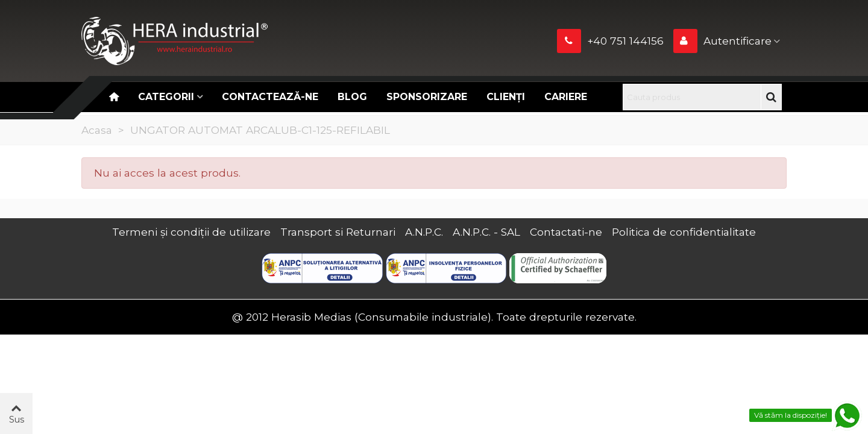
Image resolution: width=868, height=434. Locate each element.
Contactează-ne (270, 97)
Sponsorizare (427, 97)
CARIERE (566, 97)
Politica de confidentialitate (684, 232)
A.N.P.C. (424, 232)
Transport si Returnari (338, 232)
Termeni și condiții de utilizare (191, 232)
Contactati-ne (566, 232)
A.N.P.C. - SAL (486, 232)
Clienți (506, 97)
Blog (352, 97)
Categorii (166, 97)
